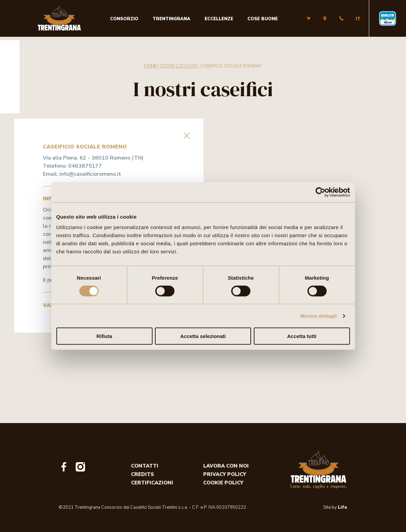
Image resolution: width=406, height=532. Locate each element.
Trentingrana (171, 19)
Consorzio (124, 19)
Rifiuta (104, 336)
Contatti (145, 466)
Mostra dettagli (319, 316)
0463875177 (85, 166)
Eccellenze (219, 19)
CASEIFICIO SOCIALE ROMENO (231, 66)
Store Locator (179, 66)
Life (343, 507)
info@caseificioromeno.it (90, 174)
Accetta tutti (302, 336)
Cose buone (263, 19)
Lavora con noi (226, 466)
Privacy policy (225, 474)
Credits (142, 474)
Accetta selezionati (203, 336)
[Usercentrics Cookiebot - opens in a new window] (320, 192)
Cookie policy (223, 483)
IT (358, 19)
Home (151, 66)
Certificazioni (152, 483)
